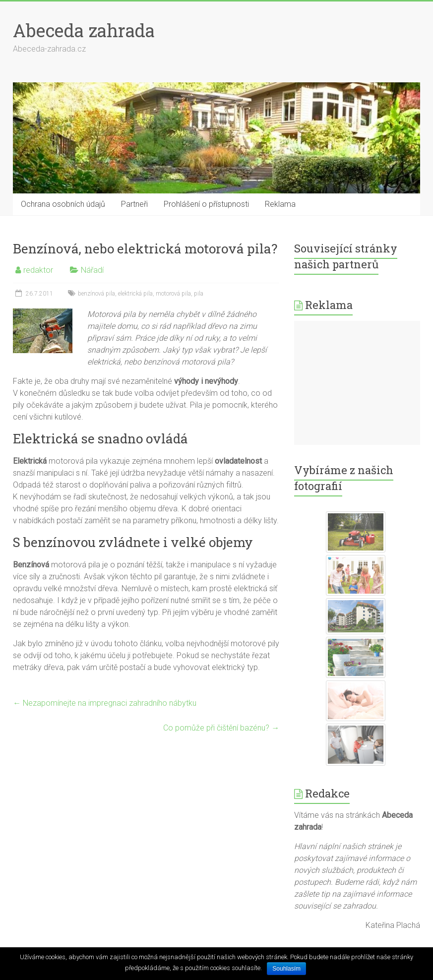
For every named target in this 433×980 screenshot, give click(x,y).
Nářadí (92, 270)
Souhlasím (286, 969)
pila (199, 294)
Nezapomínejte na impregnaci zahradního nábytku (105, 703)
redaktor (38, 270)
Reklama (280, 204)
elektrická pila (135, 294)
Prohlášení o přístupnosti (206, 204)
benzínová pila (96, 294)
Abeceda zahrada (84, 30)
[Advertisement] (357, 383)
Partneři (134, 204)
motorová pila (173, 294)
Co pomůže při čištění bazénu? (221, 728)
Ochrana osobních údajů (63, 204)
